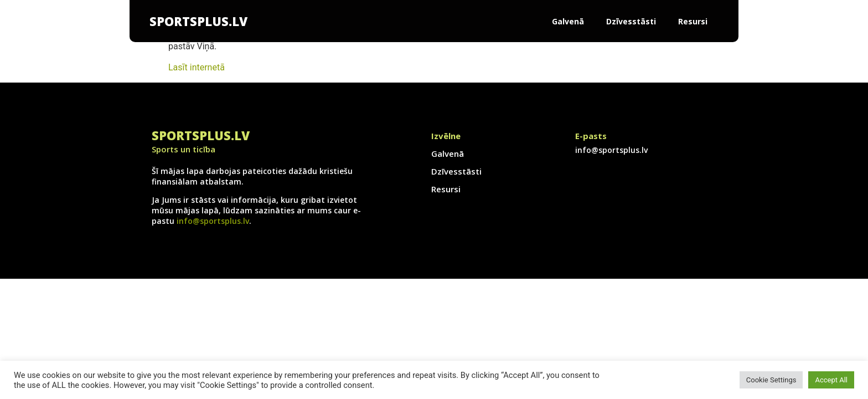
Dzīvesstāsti (631, 21)
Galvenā (568, 21)
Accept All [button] (831, 380)
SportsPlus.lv (198, 21)
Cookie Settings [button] (771, 380)
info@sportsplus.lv (213, 221)
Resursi (693, 21)
